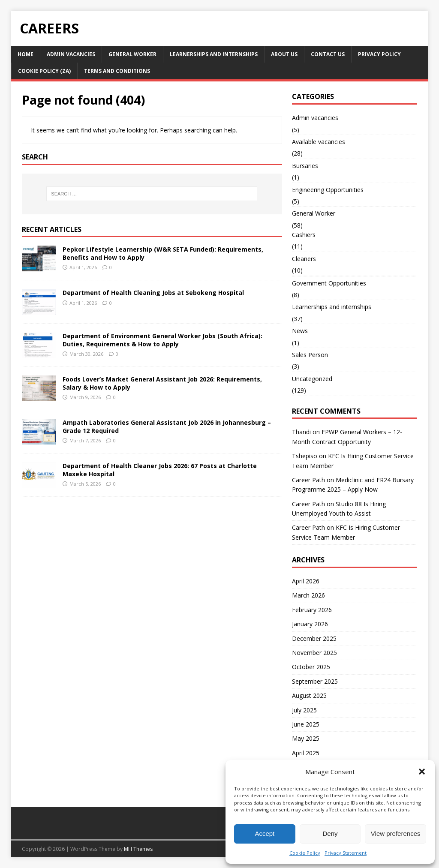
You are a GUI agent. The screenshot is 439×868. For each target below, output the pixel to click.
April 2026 (306, 581)
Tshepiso (305, 456)
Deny (330, 833)
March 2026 (308, 595)
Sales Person (310, 355)
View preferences (396, 833)
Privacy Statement (346, 853)
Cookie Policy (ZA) (44, 71)
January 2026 (310, 624)
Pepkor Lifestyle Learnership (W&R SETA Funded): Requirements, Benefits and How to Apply (163, 253)
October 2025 (311, 667)
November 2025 (314, 653)
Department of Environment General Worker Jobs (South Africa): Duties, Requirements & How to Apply (162, 340)
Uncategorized (312, 379)
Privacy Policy (379, 54)
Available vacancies (319, 142)
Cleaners (304, 259)
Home (26, 54)
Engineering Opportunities (328, 190)
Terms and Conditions (117, 71)
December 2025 (314, 638)
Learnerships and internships (214, 54)
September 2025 (315, 681)
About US (284, 54)
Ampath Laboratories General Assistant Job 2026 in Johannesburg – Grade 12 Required (167, 426)
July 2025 (304, 710)
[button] (422, 772)
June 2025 (306, 724)
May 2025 (306, 738)
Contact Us (328, 54)
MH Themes (138, 849)
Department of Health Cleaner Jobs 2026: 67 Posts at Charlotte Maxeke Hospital (160, 470)
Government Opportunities (329, 283)
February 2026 (312, 610)
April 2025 (306, 753)
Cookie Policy (305, 853)
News (300, 331)
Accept (265, 833)
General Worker (132, 54)
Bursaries (305, 166)
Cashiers (304, 235)
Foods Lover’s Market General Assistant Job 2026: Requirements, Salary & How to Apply (162, 383)
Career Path (308, 480)
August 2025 (309, 695)
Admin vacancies (71, 54)
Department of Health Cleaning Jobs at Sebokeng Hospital (153, 293)
